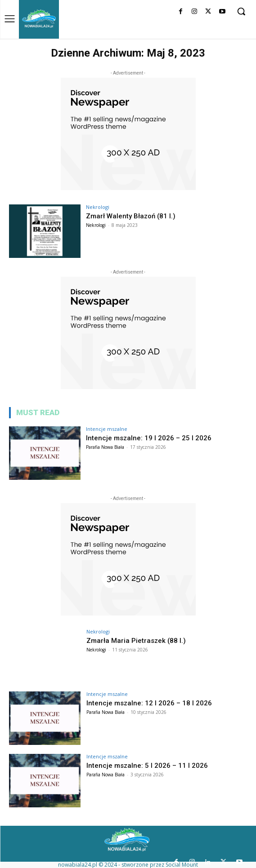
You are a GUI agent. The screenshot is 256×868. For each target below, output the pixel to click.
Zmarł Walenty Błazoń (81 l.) (131, 216)
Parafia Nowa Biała (105, 447)
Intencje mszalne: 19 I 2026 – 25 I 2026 (149, 438)
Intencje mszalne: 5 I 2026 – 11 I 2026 (147, 766)
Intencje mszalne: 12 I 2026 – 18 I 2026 (149, 703)
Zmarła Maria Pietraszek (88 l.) (136, 641)
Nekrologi (98, 207)
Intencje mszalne (107, 429)
